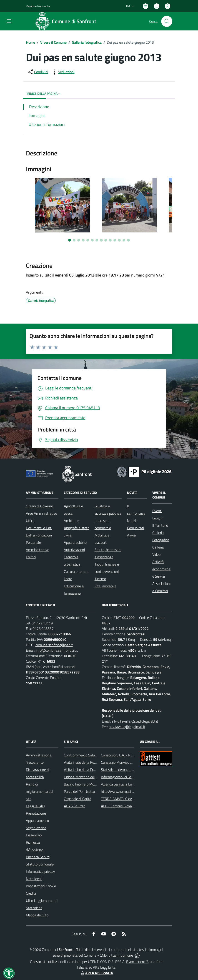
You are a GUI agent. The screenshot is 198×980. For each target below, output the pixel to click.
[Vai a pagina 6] (92, 240)
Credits (31, 893)
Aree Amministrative (41, 513)
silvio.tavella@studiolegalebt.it (135, 721)
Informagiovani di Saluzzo (120, 777)
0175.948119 (42, 623)
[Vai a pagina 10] (110, 240)
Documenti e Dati (39, 528)
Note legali (34, 879)
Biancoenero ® (137, 962)
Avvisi (132, 535)
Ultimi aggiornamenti (42, 900)
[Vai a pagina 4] (83, 240)
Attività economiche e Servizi (161, 569)
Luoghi (157, 518)
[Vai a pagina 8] (101, 240)
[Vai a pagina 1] (70, 240)
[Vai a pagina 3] (79, 240)
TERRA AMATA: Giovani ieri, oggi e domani (133, 799)
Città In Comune (121, 955)
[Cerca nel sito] (167, 21)
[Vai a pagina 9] (106, 240)
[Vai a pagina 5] (88, 240)
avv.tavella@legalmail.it (127, 727)
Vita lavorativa (105, 586)
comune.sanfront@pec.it (54, 645)
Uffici (30, 521)
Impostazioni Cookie (41, 886)
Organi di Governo (39, 506)
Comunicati (135, 528)
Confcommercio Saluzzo (82, 755)
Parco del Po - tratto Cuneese (86, 791)
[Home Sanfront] (67, 21)
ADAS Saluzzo (75, 806)
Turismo (100, 579)
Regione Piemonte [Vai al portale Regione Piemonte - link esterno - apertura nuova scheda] (38, 6)
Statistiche (34, 908)
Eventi (157, 511)
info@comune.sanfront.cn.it (57, 650)
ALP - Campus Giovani (118, 806)
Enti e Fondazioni (39, 535)
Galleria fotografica (87, 42)
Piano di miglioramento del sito (40, 791)
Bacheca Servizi (38, 857)
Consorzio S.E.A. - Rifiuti (119, 755)
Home (30, 42)
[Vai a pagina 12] (119, 240)
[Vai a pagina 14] (128, 240)
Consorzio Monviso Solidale (121, 762)
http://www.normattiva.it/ (120, 791)
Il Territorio (160, 525)
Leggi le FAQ (35, 806)
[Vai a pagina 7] (97, 240)
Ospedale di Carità (78, 799)
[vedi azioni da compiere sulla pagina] (63, 72)
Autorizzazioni (74, 550)
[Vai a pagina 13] (124, 240)
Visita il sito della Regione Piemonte (91, 762)
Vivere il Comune (53, 42)
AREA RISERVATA (96, 973)
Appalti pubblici (75, 542)
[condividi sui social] (38, 72)
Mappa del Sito (37, 915)
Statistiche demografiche (120, 770)
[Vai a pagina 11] (115, 240)
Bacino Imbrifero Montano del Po (89, 784)
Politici (31, 557)
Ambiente (71, 521)
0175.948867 (43, 628)
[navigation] (9, 21)
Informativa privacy (40, 871)
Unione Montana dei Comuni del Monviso (95, 777)
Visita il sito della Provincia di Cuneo (91, 770)
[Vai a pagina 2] (74, 240)
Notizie (132, 521)
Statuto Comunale (40, 864)
